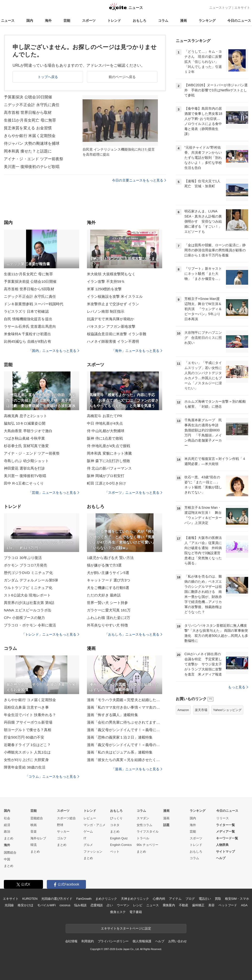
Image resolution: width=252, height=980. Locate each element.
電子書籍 (136, 912)
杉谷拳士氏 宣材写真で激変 (26, 446)
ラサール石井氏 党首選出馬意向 (30, 326)
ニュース (8, 21)
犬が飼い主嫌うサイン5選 (108, 573)
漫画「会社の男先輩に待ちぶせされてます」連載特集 (125, 722)
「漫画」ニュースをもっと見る (137, 769)
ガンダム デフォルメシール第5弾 (31, 580)
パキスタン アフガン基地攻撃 (111, 326)
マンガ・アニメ (94, 825)
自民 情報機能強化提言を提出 (28, 319)
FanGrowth (84, 899)
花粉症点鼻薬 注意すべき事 (26, 707)
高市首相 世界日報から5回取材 (29, 289)
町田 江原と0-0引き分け (106, 483)
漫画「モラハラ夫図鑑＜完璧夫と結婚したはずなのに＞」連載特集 (125, 700)
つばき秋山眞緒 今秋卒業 (24, 438)
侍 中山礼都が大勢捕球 (106, 431)
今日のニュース (239, 21)
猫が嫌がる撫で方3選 (104, 565)
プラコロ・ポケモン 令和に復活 (30, 625)
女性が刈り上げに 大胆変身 (26, 760)
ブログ (190, 899)
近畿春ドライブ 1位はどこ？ (27, 745)
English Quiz (119, 838)
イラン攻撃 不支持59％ (106, 281)
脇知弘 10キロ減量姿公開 (25, 423)
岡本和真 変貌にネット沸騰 (109, 453)
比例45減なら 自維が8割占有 (28, 341)
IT (85, 838)
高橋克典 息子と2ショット (25, 416)
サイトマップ (225, 852)
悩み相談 (80, 905)
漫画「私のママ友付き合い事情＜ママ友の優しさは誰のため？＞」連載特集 (125, 707)
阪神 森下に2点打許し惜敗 (108, 461)
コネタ (115, 825)
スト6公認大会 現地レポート (27, 595)
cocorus (65, 905)
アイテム (175, 899)
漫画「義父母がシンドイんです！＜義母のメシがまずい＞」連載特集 (125, 745)
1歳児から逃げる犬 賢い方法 (110, 558)
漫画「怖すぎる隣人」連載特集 (112, 715)
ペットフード (228, 905)
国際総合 (10, 853)
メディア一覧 (225, 831)
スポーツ (89, 21)
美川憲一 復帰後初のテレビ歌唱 (32, 167)
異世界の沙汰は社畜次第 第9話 (29, 603)
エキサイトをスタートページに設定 (126, 928)
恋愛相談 (97, 905)
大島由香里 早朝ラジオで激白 (28, 431)
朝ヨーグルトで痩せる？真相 (28, 730)
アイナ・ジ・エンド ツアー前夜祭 (34, 159)
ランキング (207, 21)
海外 (48, 21)
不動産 (184, 905)
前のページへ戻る (122, 77)
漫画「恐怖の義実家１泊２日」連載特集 (120, 737)
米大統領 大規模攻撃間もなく (111, 274)
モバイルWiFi (46, 905)
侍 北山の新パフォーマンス (109, 468)
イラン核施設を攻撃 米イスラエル (115, 296)
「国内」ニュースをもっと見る (54, 351)
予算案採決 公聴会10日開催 (28, 97)
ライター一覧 (225, 825)
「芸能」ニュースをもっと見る (54, 493)
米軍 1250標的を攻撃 (104, 289)
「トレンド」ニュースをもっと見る (50, 634)
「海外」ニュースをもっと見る (137, 351)
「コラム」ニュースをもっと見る (52, 777)
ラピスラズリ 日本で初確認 (26, 311)
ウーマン (123, 905)
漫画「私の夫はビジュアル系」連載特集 (120, 752)
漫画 (183, 21)
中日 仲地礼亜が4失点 (105, 423)
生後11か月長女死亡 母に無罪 (30, 120)
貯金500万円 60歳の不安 (24, 737)
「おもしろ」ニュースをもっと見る (133, 634)
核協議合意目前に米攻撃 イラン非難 (117, 334)
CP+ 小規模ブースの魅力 (24, 618)
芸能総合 (37, 818)
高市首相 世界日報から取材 (28, 113)
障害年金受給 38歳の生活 (25, 767)
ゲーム (88, 831)
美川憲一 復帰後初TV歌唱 (25, 476)
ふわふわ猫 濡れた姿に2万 (108, 618)
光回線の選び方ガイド (57, 899)
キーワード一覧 (227, 838)
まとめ (9, 838)
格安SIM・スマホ (237, 899)
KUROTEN (30, 899)
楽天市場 (201, 710)
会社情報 (71, 941)
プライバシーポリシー (113, 941)
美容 (211, 905)
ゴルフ (62, 838)
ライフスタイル (148, 831)
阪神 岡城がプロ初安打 (106, 476)
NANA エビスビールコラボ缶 (28, 610)
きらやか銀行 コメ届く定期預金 (30, 700)
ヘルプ (221, 858)
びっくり (116, 818)
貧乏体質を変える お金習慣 (28, 128)
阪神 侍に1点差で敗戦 (105, 438)
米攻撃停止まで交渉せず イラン (113, 304)
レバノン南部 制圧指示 (106, 311)
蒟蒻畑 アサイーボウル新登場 (28, 722)
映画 (34, 825)
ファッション (93, 852)
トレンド (114, 21)
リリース (223, 818)
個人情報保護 (142, 941)
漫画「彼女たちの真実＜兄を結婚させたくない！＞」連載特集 (125, 760)
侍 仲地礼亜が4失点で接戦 (108, 446)
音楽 (34, 831)
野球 (60, 825)
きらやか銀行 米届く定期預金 (30, 136)
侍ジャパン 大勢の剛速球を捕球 (32, 143)
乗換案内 (169, 905)
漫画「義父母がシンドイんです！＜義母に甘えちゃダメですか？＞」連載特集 (125, 730)
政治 (7, 831)
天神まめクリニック (135, 899)
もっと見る (238, 687)
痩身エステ (118, 912)
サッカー (63, 831)
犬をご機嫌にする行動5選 (108, 588)
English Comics (121, 845)
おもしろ (140, 21)
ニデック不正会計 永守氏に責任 (32, 105)
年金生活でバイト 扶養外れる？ (30, 715)
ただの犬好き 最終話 (104, 595)
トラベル (143, 838)
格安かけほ (25, 905)
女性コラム (144, 825)
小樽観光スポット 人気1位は (27, 752)
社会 (7, 818)
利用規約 (87, 941)
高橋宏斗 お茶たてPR (105, 416)
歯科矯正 (198, 905)
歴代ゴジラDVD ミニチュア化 (28, 573)
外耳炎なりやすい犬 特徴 (108, 625)
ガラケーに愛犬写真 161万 (109, 610)
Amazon (183, 710)
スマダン (143, 818)
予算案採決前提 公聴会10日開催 (30, 281)
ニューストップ (220, 8)
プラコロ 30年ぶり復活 (23, 558)
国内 (30, 21)
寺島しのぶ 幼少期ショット (26, 461)
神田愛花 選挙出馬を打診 (24, 468)
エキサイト (242, 8)
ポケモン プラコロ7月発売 (25, 565)
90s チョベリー (147, 845)
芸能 (67, 21)
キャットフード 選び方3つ (108, 580)
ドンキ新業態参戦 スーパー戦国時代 (34, 304)
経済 (7, 825)
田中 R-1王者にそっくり (24, 483)
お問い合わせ (178, 941)
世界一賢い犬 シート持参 (108, 603)
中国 (7, 859)
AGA (244, 905)
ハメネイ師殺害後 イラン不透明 (113, 341)
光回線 (9, 905)
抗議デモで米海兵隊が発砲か (111, 319)
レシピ (138, 905)
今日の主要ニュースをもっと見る (139, 180)
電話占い (205, 899)
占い (110, 905)
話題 (166, 825)
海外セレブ (38, 838)
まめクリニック (106, 899)
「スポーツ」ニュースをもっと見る (133, 493)
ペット (115, 852)
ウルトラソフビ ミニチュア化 (28, 588)
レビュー (90, 818)
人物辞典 (222, 845)
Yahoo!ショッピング (227, 710)
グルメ (88, 845)
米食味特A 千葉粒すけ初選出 (27, 334)
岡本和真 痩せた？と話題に (28, 151)
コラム (163, 21)
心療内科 (159, 899)
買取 (218, 899)
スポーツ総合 (66, 818)
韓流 (34, 845)
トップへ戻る (48, 77)
